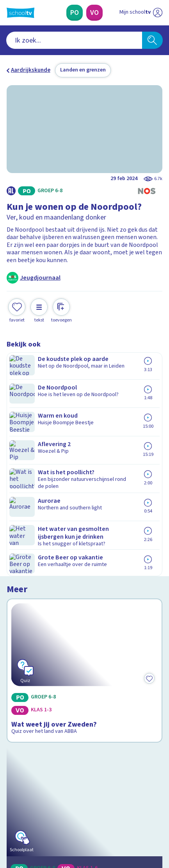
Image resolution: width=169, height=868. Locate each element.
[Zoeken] (152, 40)
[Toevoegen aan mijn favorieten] (17, 310)
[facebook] (11, 813)
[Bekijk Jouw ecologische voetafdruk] (85, 505)
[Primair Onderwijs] (75, 13)
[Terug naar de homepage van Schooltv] (21, 13)
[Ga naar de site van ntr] (133, 830)
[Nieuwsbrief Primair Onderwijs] (48, 758)
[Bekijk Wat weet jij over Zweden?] (85, 405)
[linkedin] (45, 813)
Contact (20, 668)
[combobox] (74, 40)
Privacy (19, 699)
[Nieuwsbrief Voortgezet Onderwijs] (122, 758)
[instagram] (28, 813)
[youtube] (62, 813)
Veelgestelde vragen (39, 679)
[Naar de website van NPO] (158, 13)
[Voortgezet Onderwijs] (95, 13)
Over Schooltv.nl (33, 689)
